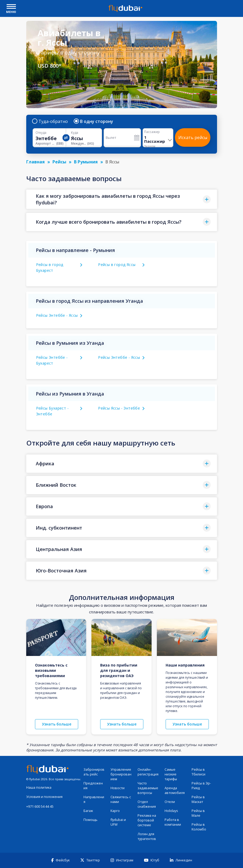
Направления (94, 799)
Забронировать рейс (94, 772)
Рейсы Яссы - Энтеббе (119, 408)
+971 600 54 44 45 (40, 807)
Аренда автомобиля (175, 790)
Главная (36, 162)
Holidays (171, 811)
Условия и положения (44, 797)
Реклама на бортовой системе (147, 820)
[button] (122, 199)
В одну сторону (94, 121)
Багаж (88, 811)
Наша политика (39, 787)
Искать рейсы (193, 137)
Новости (118, 788)
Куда (75, 133)
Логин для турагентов (147, 836)
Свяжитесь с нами (121, 799)
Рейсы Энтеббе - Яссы (57, 315)
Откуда (41, 133)
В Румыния (86, 162)
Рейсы (59, 162)
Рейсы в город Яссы (117, 265)
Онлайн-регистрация (148, 772)
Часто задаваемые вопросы (148, 788)
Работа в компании (173, 822)
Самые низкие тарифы (171, 774)
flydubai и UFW (118, 822)
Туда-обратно (50, 121)
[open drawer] (11, 7)
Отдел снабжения (147, 804)
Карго (115, 811)
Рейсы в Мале (198, 813)
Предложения (93, 786)
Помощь (90, 820)
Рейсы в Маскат (198, 799)
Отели (170, 802)
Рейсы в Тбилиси (198, 772)
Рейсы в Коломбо (199, 827)
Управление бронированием (121, 774)
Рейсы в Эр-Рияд (201, 786)
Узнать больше (57, 724)
